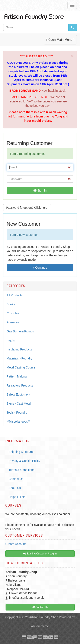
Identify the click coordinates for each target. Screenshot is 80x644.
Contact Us (16, 479)
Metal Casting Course (21, 367)
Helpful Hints (17, 497)
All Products (15, 295)
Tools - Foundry (17, 413)
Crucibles (13, 313)
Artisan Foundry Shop (44, 617)
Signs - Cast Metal (19, 403)
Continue (40, 268)
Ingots (11, 340)
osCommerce (40, 626)
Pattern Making (17, 376)
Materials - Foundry (20, 358)
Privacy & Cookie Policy (24, 461)
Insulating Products (19, 349)
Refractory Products (20, 385)
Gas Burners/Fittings (20, 331)
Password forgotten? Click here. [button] (27, 208)
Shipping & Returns (21, 452)
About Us (15, 488)
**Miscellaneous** (18, 422)
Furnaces (13, 322)
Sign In (40, 190)
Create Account (16, 544)
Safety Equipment (18, 394)
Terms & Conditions (21, 470)
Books (11, 304)
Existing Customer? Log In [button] (40, 554)
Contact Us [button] (40, 607)
